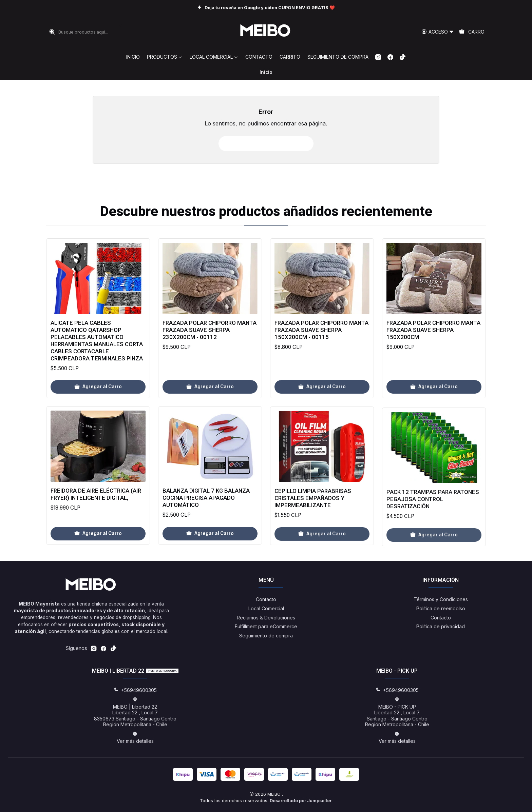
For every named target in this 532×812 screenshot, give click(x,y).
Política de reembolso (441, 608)
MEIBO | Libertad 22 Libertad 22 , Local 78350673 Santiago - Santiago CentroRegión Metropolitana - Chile (135, 712)
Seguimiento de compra (266, 636)
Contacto (266, 599)
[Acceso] (438, 32)
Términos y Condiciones (441, 599)
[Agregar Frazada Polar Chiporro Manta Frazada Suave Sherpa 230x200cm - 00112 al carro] (210, 410)
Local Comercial (266, 608)
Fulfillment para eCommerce (266, 626)
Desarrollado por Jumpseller (301, 801)
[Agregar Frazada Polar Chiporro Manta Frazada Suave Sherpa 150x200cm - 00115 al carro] (322, 418)
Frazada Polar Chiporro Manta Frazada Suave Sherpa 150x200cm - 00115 (321, 361)
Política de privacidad (441, 626)
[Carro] (472, 32)
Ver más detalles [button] (135, 738)
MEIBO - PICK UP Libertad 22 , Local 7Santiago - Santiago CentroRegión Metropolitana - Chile (397, 712)
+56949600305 (135, 690)
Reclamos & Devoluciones (266, 618)
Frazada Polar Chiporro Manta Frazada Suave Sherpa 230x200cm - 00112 (210, 353)
